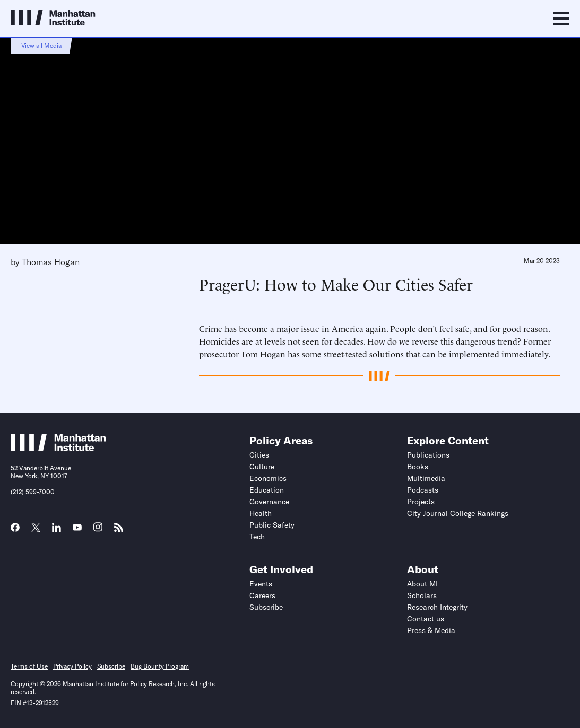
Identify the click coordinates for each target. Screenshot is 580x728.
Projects (421, 502)
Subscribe (266, 607)
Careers (262, 595)
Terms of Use (29, 666)
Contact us (426, 619)
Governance (269, 502)
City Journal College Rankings (458, 513)
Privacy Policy (72, 666)
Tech (257, 537)
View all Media (41, 45)
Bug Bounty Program (160, 666)
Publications (428, 455)
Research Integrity (437, 607)
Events (261, 584)
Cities (259, 455)
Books (418, 467)
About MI (422, 584)
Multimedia (426, 478)
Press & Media (431, 630)
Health (261, 513)
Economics (268, 478)
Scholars (422, 595)
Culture (262, 467)
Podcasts (423, 490)
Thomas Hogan (51, 262)
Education (267, 490)
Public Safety (272, 525)
